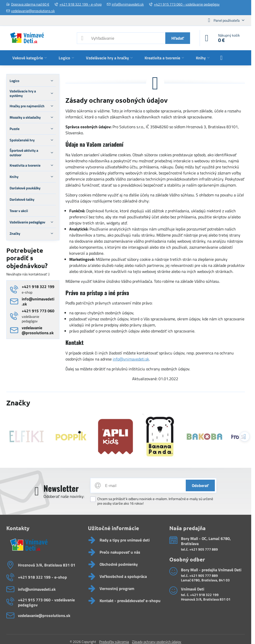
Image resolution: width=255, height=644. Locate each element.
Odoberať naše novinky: (64, 496)
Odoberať (200, 485)
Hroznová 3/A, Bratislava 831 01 (206, 599)
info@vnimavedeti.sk (131, 359)
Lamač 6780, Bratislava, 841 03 (205, 580)
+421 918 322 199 (204, 595)
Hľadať (178, 38)
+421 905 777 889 (204, 549)
